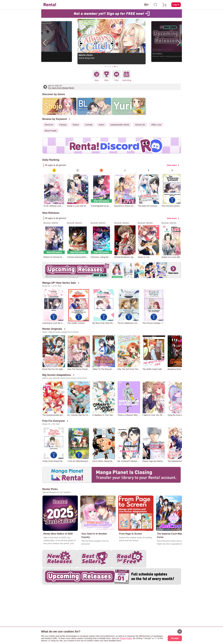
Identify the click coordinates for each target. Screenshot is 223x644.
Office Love (156, 125)
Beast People (51, 131)
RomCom (49, 125)
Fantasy (63, 125)
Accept (175, 638)
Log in (176, 5)
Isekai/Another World (120, 125)
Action (101, 125)
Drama (76, 125)
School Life (140, 125)
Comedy (89, 125)
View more (172, 165)
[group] (54, 188)
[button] (106, 67)
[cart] (165, 5)
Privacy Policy (126, 638)
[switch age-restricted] (146, 5)
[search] (155, 5)
